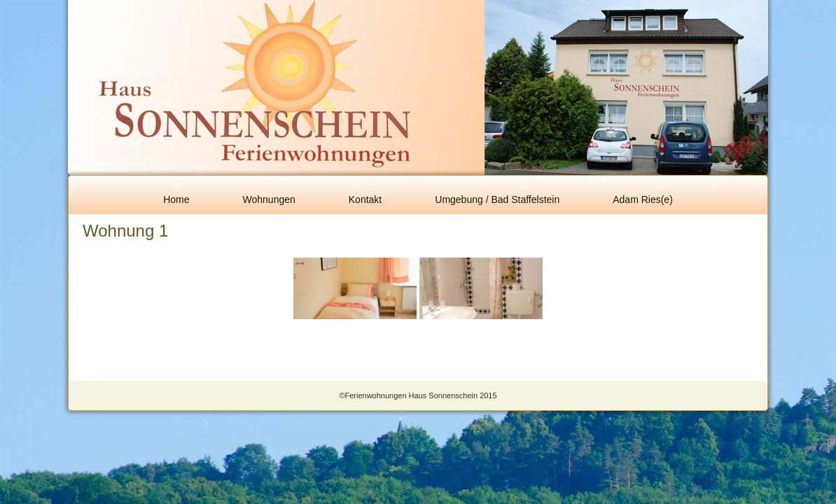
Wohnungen (269, 199)
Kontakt (365, 199)
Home (176, 199)
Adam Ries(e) (643, 199)
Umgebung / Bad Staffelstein (497, 199)
